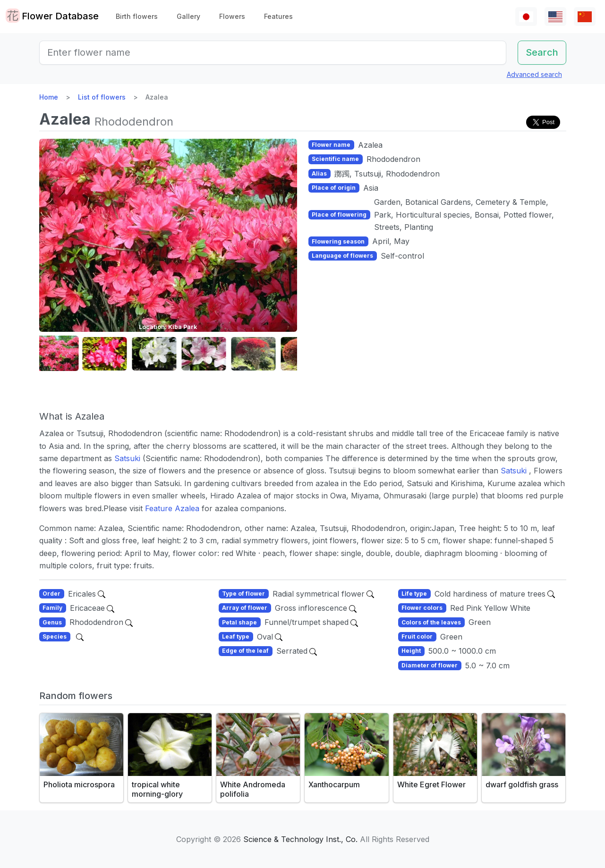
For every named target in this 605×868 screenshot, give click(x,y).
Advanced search (534, 74)
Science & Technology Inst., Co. (300, 839)
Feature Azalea (173, 508)
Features (278, 16)
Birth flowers (137, 16)
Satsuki (128, 458)
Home (49, 97)
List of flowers (102, 97)
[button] (63, 354)
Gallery (188, 16)
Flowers (232, 16)
